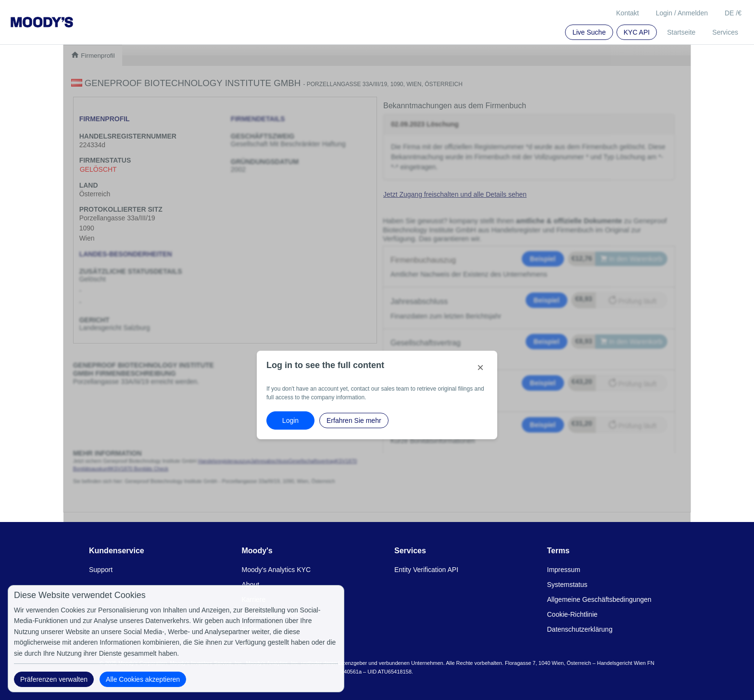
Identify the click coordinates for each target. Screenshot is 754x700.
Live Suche (589, 32)
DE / (733, 13)
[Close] (480, 368)
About (251, 585)
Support (101, 570)
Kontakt (627, 13)
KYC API (637, 32)
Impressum (564, 570)
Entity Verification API (426, 570)
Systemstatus (567, 585)
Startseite (681, 32)
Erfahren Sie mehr (354, 420)
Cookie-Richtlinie (572, 614)
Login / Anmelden (682, 13)
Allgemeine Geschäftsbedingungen (599, 599)
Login (290, 420)
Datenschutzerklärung (580, 629)
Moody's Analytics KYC (276, 570)
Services (725, 32)
